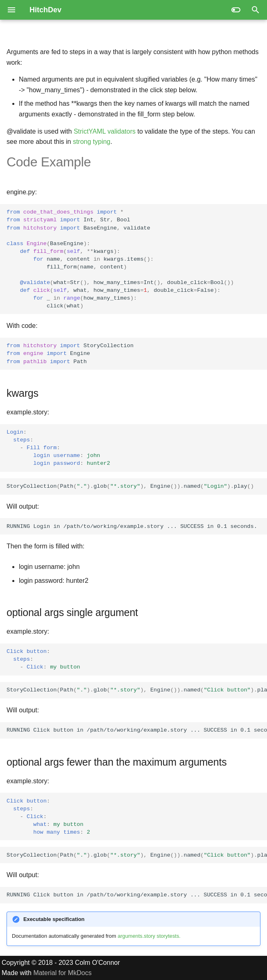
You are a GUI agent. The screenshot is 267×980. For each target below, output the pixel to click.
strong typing (92, 142)
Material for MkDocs (62, 973)
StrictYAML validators (105, 131)
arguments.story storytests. (149, 936)
